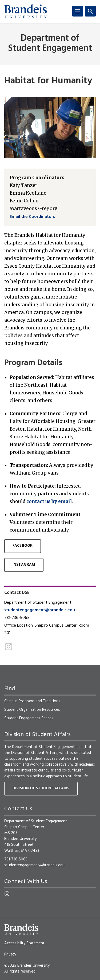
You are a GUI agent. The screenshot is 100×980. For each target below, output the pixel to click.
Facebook (23, 546)
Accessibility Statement (24, 943)
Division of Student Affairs (41, 788)
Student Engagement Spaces (29, 718)
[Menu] (78, 11)
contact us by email (49, 501)
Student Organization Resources (32, 710)
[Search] (90, 11)
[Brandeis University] (26, 11)
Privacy (10, 954)
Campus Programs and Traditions (32, 701)
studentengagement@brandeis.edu (40, 610)
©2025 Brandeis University (27, 966)
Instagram (24, 565)
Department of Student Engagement (50, 43)
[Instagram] (9, 647)
